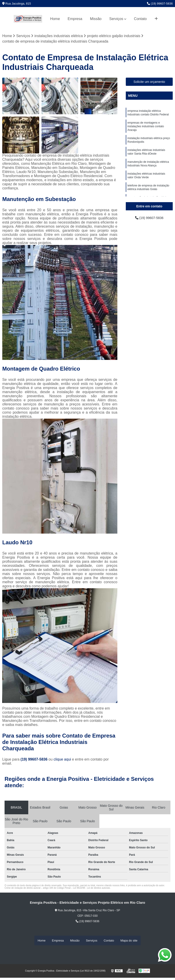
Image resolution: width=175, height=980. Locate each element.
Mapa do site (129, 941)
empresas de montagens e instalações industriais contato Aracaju (146, 128)
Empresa (75, 19)
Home (55, 19)
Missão (96, 19)
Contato (140, 19)
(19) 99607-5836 (160, 4)
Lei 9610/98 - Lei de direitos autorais (92, 888)
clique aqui (62, 760)
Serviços (116, 19)
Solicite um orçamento (149, 82)
